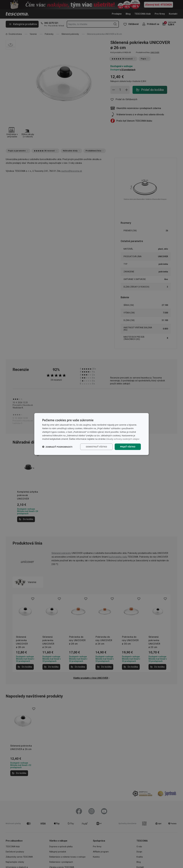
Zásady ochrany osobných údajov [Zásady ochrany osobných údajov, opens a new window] (123, 439)
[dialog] (91, 434)
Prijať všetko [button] (128, 447)
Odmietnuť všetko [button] (96, 447)
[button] (57, 447)
